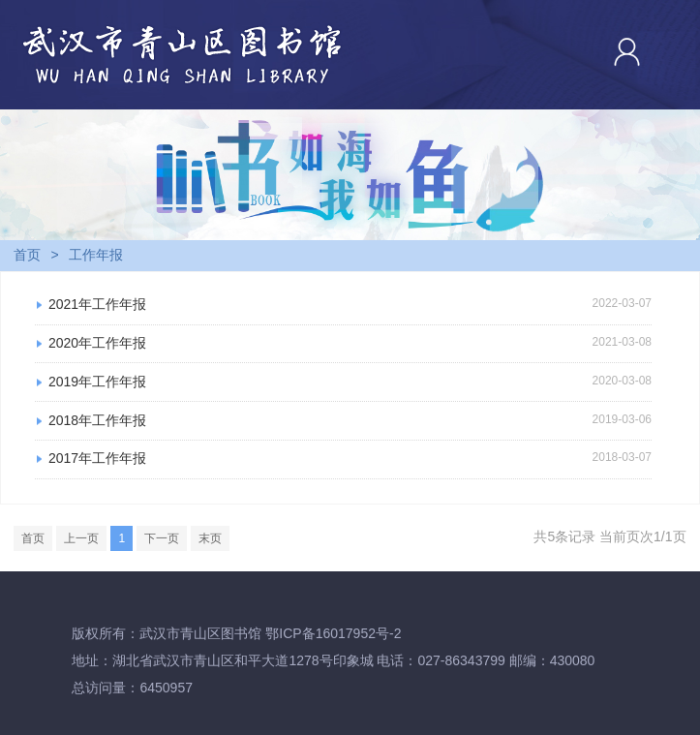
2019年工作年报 (97, 382)
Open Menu (676, 51)
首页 (27, 255)
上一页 (81, 538)
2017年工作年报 (97, 458)
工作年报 (96, 255)
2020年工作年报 (97, 343)
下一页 (162, 538)
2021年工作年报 (97, 304)
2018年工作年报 (97, 420)
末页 (210, 538)
